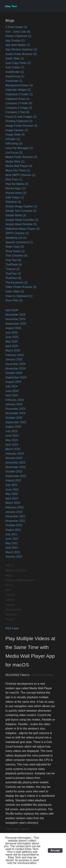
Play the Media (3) (17, 184)
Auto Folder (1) (15, 67)
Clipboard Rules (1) (18, 99)
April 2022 (12, 498)
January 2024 (14, 404)
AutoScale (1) (14, 81)
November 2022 (15, 467)
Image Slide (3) (15, 135)
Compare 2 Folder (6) (19, 103)
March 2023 (13, 449)
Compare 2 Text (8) (18, 112)
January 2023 (14, 458)
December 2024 (15, 364)
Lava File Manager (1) (19, 148)
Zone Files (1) (14, 300)
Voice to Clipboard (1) (19, 296)
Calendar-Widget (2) (18, 90)
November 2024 (15, 369)
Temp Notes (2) (15, 251)
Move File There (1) (18, 170)
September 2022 (16, 476)
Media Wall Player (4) (19, 166)
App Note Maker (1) (18, 45)
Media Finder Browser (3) (21, 157)
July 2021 (12, 534)
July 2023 (12, 431)
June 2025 (12, 337)
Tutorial (10, 605)
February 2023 (15, 454)
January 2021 (14, 557)
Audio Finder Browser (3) (21, 54)
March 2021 (13, 552)
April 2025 (12, 346)
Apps (9, 575)
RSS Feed (12, 628)
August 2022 (13, 480)
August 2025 (13, 328)
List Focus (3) (14, 153)
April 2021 (12, 548)
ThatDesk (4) (14, 264)
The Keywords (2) (17, 283)
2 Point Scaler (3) (16, 27)
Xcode (9, 619)
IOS (8, 590)
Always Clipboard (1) (18, 36)
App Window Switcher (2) (21, 49)
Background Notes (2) (19, 85)
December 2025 (15, 315)
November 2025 (15, 319)
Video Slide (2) (15, 291)
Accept (55, 850)
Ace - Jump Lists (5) (18, 32)
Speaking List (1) (16, 238)
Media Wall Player (43, 675)
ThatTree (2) (13, 274)
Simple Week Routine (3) (21, 224)
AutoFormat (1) (15, 76)
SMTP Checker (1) (17, 233)
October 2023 (14, 418)
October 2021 (14, 525)
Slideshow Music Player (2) (22, 229)
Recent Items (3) (16, 193)
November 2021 (15, 521)
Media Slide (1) (15, 162)
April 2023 (12, 445)
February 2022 (15, 507)
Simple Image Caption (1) (21, 206)
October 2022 (14, 471)
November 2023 (15, 413)
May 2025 (12, 342)
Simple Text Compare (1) (21, 211)
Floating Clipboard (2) (19, 121)
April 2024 (12, 395)
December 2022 (15, 463)
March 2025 (13, 350)
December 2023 (15, 409)
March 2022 (13, 503)
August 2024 (13, 382)
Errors (9, 585)
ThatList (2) (13, 269)
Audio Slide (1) (15, 58)
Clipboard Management (20, 580)
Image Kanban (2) (17, 130)
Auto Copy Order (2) (18, 63)
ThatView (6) (13, 278)
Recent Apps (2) (16, 188)
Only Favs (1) (14, 179)
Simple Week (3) (16, 215)
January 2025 (14, 359)
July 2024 (12, 386)
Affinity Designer (16, 570)
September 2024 (16, 377)
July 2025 (12, 333)
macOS (10, 595)
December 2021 (15, 516)
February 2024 (15, 400)
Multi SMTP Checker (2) (20, 175)
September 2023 (16, 422)
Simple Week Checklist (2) (22, 220)
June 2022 (12, 490)
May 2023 (12, 440)
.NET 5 (10, 566)
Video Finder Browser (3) (21, 287)
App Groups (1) (15, 41)
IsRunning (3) (14, 143)
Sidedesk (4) (13, 202)
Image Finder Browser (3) (21, 126)
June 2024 (12, 391)
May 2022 (12, 494)
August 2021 (13, 530)
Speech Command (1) (19, 242)
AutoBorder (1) (15, 72)
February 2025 (15, 355)
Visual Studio (14, 610)
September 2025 (16, 324)
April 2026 (12, 310)
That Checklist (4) (16, 256)
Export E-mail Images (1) (21, 117)
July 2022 (12, 485)
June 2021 (12, 539)
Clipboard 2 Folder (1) (19, 94)
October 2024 (14, 373)
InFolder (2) (13, 139)
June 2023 (12, 436)
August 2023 (13, 427)
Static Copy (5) (15, 247)
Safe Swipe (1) (15, 197)
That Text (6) (13, 260)
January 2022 (14, 512)
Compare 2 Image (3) (19, 108)
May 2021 (12, 543)
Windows (11, 615)
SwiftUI (10, 600)
